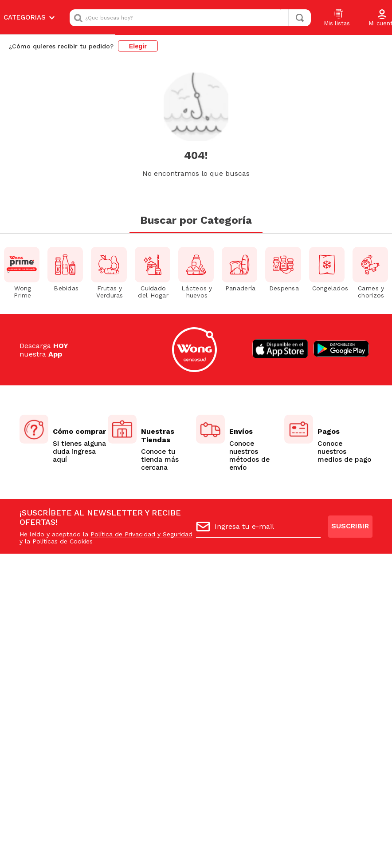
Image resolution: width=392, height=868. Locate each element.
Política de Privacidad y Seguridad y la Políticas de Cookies (106, 539)
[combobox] (190, 18)
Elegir (138, 46)
